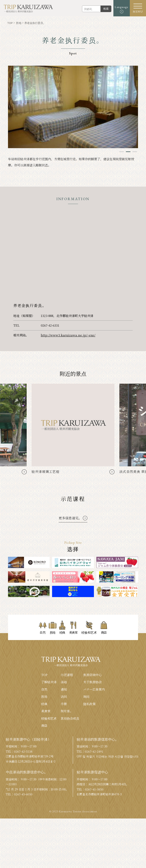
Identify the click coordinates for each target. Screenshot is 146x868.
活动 (64, 731)
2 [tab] (128, 152)
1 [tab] (122, 152)
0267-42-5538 (23, 801)
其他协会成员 (70, 768)
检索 (106, 9)
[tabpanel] (73, 107)
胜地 (44, 746)
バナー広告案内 (94, 739)
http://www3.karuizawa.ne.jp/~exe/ (68, 335)
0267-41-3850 (94, 839)
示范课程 (67, 724)
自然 (44, 739)
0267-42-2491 (94, 801)
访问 (64, 746)
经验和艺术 (49, 768)
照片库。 (67, 760)
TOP (44, 724)
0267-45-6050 (23, 844)
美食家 (46, 760)
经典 (44, 753)
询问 (86, 746)
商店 (44, 775)
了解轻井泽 (49, 731)
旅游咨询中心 (92, 724)
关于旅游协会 (92, 731)
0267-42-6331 (50, 325)
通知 (64, 739)
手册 (64, 753)
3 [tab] (135, 152)
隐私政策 (89, 753)
